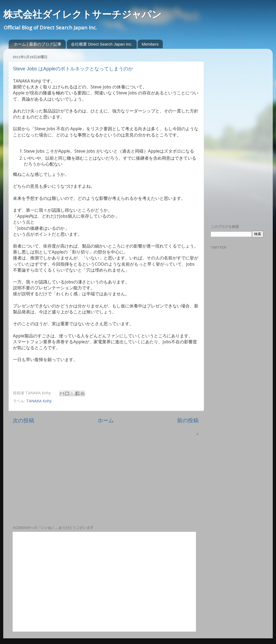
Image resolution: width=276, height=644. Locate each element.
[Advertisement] (232, 134)
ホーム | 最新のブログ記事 (38, 44)
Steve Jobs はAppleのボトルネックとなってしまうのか (73, 69)
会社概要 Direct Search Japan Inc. (102, 44)
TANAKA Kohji (39, 401)
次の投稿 (23, 420)
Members (150, 44)
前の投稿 (188, 420)
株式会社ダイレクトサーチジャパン (82, 14)
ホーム (106, 420)
